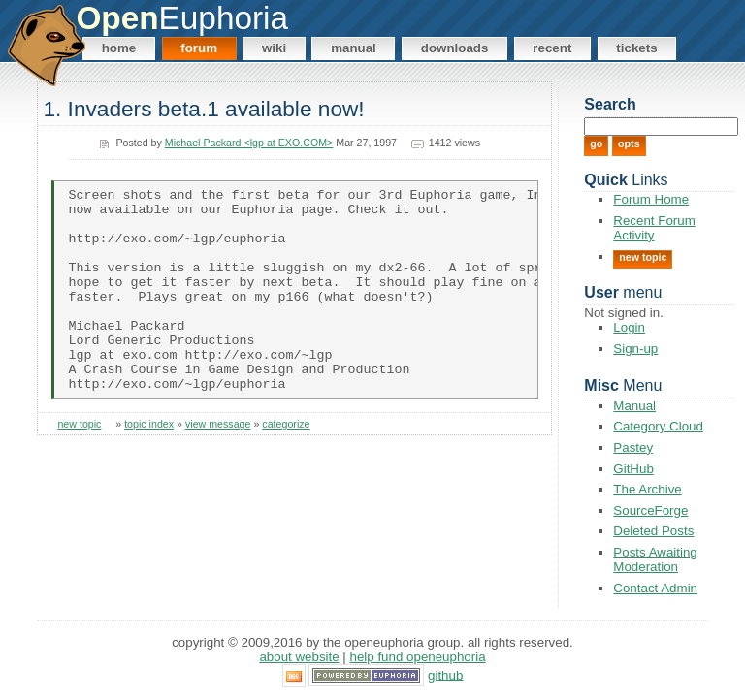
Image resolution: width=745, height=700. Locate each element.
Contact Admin (655, 588)
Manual (354, 48)
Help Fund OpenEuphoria (418, 657)
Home (119, 48)
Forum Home (651, 199)
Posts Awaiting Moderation (655, 559)
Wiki (274, 48)
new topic (79, 465)
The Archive (647, 489)
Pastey (633, 447)
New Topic (643, 257)
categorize (286, 465)
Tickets (636, 48)
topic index (149, 465)
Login (629, 327)
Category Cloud (658, 426)
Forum (199, 48)
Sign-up (635, 349)
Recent (552, 48)
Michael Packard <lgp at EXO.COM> (249, 143)
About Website (299, 657)
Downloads (455, 48)
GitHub (633, 469)
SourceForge (650, 510)
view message (218, 465)
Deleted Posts (653, 531)
